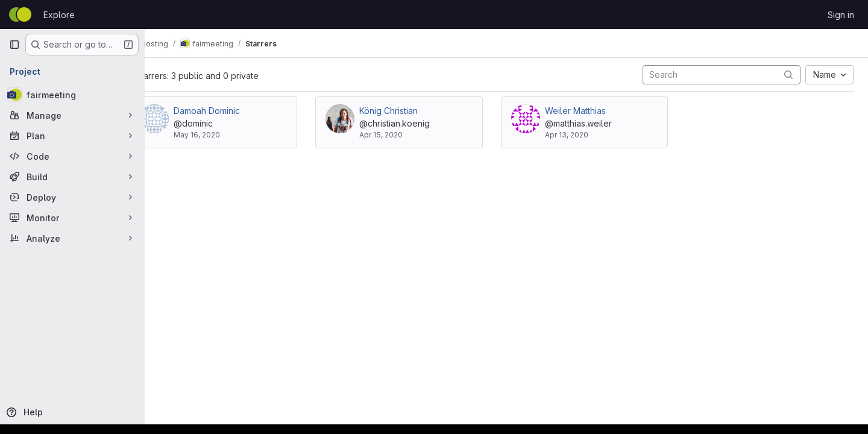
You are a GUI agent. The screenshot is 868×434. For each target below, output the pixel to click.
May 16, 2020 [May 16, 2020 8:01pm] (226, 135)
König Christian (411, 111)
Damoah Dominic (236, 111)
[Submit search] (788, 74)
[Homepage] (20, 14)
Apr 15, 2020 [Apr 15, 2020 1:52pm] (403, 135)
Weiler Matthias (590, 111)
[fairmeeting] (72, 95)
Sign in (841, 15)
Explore (59, 15)
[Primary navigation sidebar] (14, 45)
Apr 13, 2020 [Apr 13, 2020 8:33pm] (581, 135)
